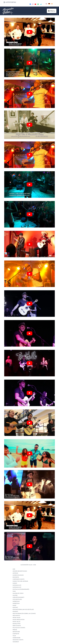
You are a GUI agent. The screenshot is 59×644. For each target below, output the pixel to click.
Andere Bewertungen (20, 571)
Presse (15, 630)
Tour (14, 636)
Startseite (16, 634)
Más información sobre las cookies (24, 613)
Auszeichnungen (18, 575)
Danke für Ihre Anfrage (20, 581)
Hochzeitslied (17, 599)
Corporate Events (19, 579)
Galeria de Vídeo (18, 593)
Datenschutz (17, 585)
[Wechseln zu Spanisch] (52, 4)
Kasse (14, 605)
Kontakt (15, 607)
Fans (14, 591)
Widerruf (16, 642)
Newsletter (16, 624)
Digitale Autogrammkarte (21, 589)
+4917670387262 (10, 2)
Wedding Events (18, 640)
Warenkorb (16, 638)
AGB (14, 569)
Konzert (15, 611)
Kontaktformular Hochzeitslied (23, 609)
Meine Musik (16, 617)
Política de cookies (19, 628)
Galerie (15, 595)
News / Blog (16, 622)
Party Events (17, 626)
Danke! (15, 583)
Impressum (16, 601)
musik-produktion (19, 620)
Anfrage (15, 573)
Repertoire (16, 632)
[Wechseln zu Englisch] (46, 4)
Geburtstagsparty (18, 597)
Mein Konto (16, 615)
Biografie (16, 577)
